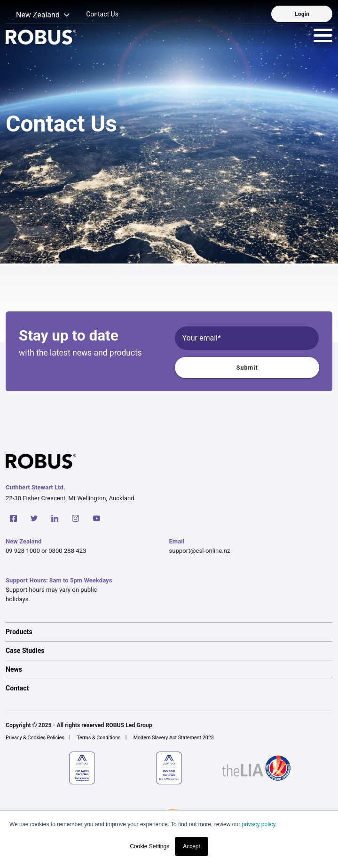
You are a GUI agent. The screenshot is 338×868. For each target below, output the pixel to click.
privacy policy (258, 824)
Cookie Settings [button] (149, 846)
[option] (169, 632)
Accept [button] (192, 846)
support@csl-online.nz (200, 551)
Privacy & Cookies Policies (35, 738)
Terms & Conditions (98, 738)
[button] (38, 15)
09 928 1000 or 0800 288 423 (46, 551)
